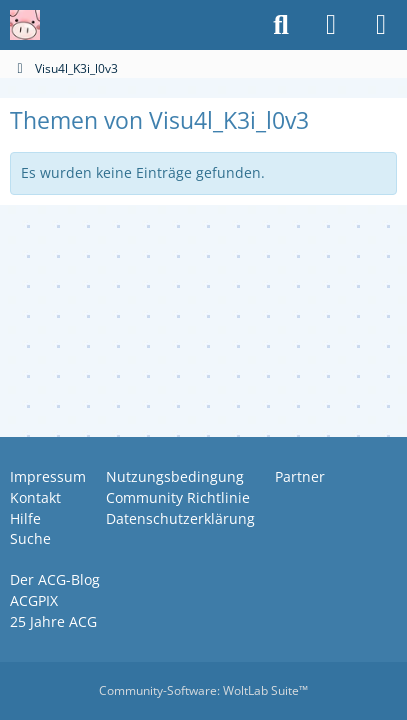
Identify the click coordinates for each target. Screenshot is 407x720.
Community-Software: (203, 690)
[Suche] (281, 25)
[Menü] (381, 25)
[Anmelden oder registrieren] (331, 25)
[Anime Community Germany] (25, 25)
